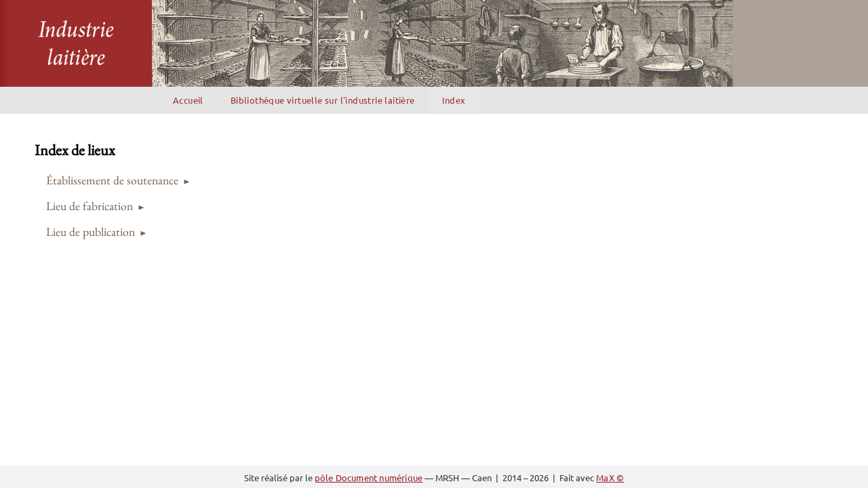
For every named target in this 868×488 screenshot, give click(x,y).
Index (454, 100)
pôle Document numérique (369, 477)
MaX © (610, 477)
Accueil (188, 100)
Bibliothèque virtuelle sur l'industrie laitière (323, 100)
